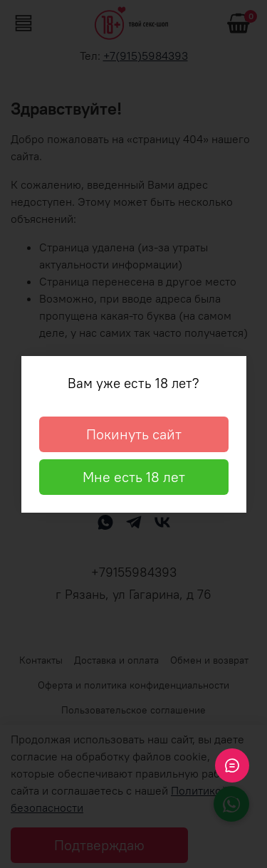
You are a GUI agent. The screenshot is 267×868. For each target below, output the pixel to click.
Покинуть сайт (134, 434)
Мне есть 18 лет (134, 477)
